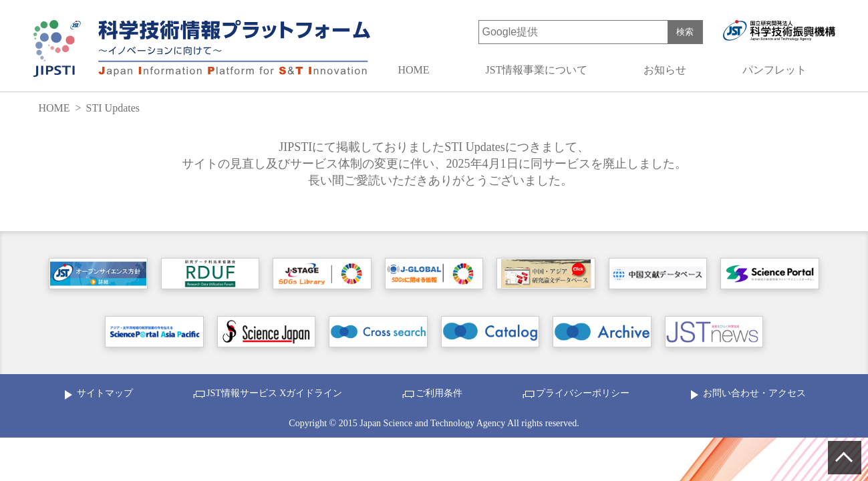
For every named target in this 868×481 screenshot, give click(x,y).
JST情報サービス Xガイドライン (274, 393)
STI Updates (113, 108)
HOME (413, 70)
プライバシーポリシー (583, 393)
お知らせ (665, 70)
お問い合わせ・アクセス (754, 393)
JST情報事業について (537, 70)
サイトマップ (105, 393)
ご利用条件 (439, 393)
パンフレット (774, 70)
